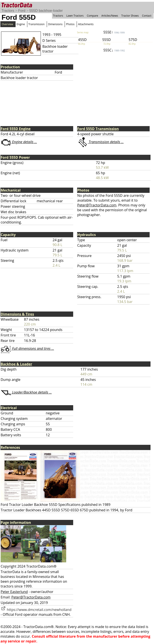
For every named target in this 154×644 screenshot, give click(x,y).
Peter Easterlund (14, 592)
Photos (70, 24)
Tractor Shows (130, 16)
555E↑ (114, 32)
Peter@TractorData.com (97, 205)
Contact (147, 16)
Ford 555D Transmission (98, 129)
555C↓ (114, 50)
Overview (7, 24)
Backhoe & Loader (16, 364)
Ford (22, 11)
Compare (92, 16)
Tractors (8, 11)
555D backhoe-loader (46, 11)
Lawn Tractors (75, 16)
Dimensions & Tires (17, 314)
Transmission (36, 24)
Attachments (86, 24)
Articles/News (110, 16)
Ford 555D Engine (16, 129)
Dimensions (55, 24)
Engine (21, 24)
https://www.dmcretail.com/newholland (36, 610)
